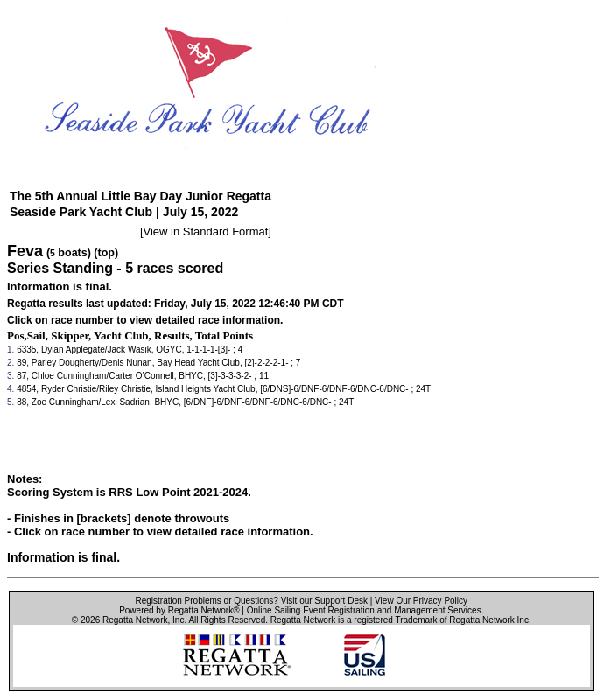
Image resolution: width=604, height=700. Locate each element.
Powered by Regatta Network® (179, 610)
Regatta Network (135, 620)
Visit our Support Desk (324, 601)
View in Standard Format (206, 231)
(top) (106, 253)
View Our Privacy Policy (421, 601)
